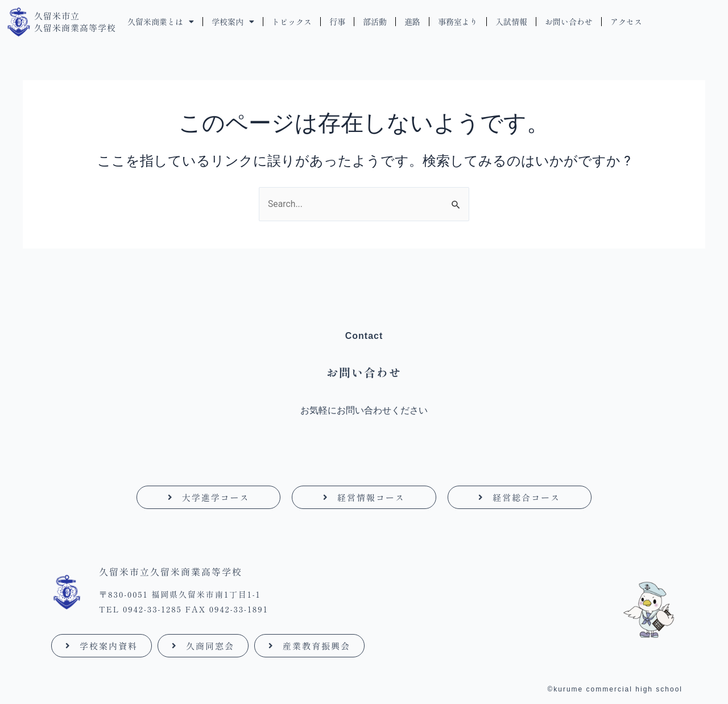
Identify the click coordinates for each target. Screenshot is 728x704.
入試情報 (511, 22)
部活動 (375, 22)
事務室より (458, 22)
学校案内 (233, 22)
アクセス (626, 22)
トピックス (292, 22)
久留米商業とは (161, 22)
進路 (412, 22)
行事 (337, 22)
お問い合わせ (569, 22)
